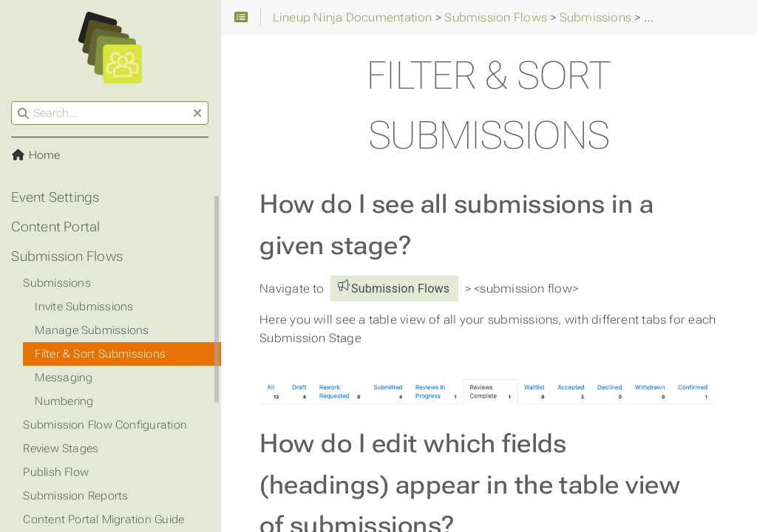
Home (36, 155)
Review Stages (61, 449)
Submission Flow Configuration (106, 425)
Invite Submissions (85, 307)
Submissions (58, 283)
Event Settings (56, 197)
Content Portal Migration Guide (104, 519)
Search (13, 102)
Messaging (64, 378)
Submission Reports (76, 496)
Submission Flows (68, 256)
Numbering (65, 401)
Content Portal (56, 227)
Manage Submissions (92, 330)
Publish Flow (57, 472)
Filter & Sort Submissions (101, 354)
